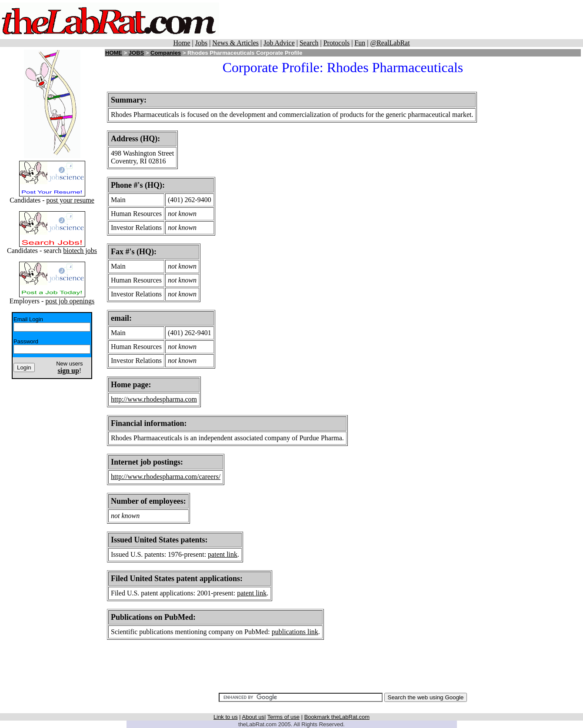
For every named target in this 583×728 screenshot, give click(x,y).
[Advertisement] (405, 20)
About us (253, 717)
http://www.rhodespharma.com (154, 399)
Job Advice (279, 43)
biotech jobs (80, 251)
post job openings (70, 301)
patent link (223, 554)
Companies (166, 53)
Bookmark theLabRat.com (337, 717)
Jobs (201, 43)
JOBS (136, 53)
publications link (295, 632)
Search (309, 43)
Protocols (336, 43)
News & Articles (235, 43)
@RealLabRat (390, 43)
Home (182, 43)
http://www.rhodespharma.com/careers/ (166, 477)
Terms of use (283, 717)
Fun (360, 43)
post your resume (70, 200)
